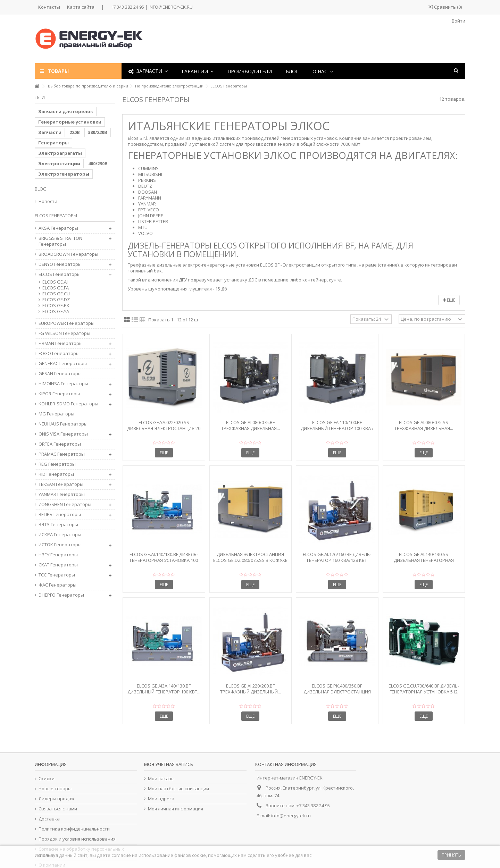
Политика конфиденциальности (74, 829)
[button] (198, 71)
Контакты (49, 7)
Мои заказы (161, 779)
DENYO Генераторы (60, 264)
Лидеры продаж (56, 799)
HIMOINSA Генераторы (63, 384)
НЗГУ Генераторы (58, 555)
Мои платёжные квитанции (178, 789)
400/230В (98, 163)
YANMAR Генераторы (62, 494)
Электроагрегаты (60, 153)
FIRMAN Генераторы (61, 343)
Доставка (49, 819)
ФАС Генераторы (57, 585)
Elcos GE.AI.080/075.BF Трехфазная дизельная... (251, 425)
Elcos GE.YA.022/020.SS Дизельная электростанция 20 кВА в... (164, 428)
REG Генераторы (57, 464)
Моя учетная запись (169, 764)
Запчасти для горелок (66, 111)
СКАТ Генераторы (58, 565)
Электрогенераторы (64, 174)
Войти (458, 21)
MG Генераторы (56, 414)
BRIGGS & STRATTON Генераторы (60, 241)
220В (75, 132)
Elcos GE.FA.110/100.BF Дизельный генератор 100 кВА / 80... (337, 428)
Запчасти (50, 132)
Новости (48, 201)
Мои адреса (161, 799)
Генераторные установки (70, 122)
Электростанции (59, 163)
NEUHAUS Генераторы (63, 424)
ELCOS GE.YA (56, 311)
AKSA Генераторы (58, 228)
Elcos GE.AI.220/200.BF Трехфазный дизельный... (251, 689)
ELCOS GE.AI (55, 282)
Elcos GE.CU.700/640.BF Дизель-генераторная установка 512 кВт (424, 692)
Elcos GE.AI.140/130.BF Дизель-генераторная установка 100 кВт (164, 560)
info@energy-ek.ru (291, 816)
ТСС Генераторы (57, 575)
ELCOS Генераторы (60, 274)
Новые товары (55, 789)
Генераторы (53, 143)
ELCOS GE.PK (56, 306)
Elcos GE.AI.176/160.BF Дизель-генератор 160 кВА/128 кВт (337, 557)
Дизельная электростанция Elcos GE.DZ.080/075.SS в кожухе (250, 557)
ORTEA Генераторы (60, 444)
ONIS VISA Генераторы (63, 434)
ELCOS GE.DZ (56, 300)
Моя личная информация (176, 809)
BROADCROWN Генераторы (68, 254)
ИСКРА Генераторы (60, 535)
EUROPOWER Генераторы (66, 323)
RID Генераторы (56, 474)
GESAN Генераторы (60, 374)
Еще (449, 300)
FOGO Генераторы (59, 353)
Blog (41, 189)
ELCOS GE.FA (56, 288)
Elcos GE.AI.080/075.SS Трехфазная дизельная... (424, 425)
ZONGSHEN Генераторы (65, 504)
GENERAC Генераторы (63, 364)
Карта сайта (81, 7)
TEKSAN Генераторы (61, 484)
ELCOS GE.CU (56, 294)
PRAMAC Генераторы (62, 454)
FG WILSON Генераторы (64, 333)
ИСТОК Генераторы (60, 545)
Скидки (47, 779)
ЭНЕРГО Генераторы (61, 595)
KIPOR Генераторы (59, 394)
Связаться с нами (58, 809)
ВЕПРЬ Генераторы (60, 515)
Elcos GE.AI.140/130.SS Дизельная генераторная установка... (424, 560)
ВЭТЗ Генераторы (58, 525)
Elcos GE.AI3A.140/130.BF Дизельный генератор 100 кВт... (164, 689)
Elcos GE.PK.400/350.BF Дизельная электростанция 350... (337, 692)
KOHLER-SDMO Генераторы (68, 404)
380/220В (98, 132)
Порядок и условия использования (77, 839)
